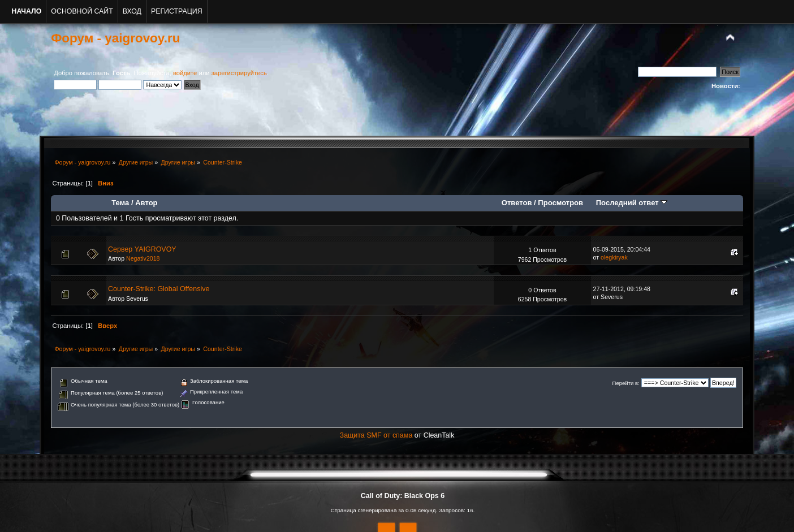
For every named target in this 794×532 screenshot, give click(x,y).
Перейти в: (626, 383)
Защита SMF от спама (376, 435)
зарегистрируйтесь (239, 73)
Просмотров (560, 203)
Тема (120, 203)
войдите (185, 73)
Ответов (517, 203)
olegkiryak (614, 257)
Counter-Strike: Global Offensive (159, 289)
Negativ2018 (143, 258)
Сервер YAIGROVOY (142, 249)
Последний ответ (632, 203)
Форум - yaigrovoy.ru (115, 38)
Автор (146, 203)
